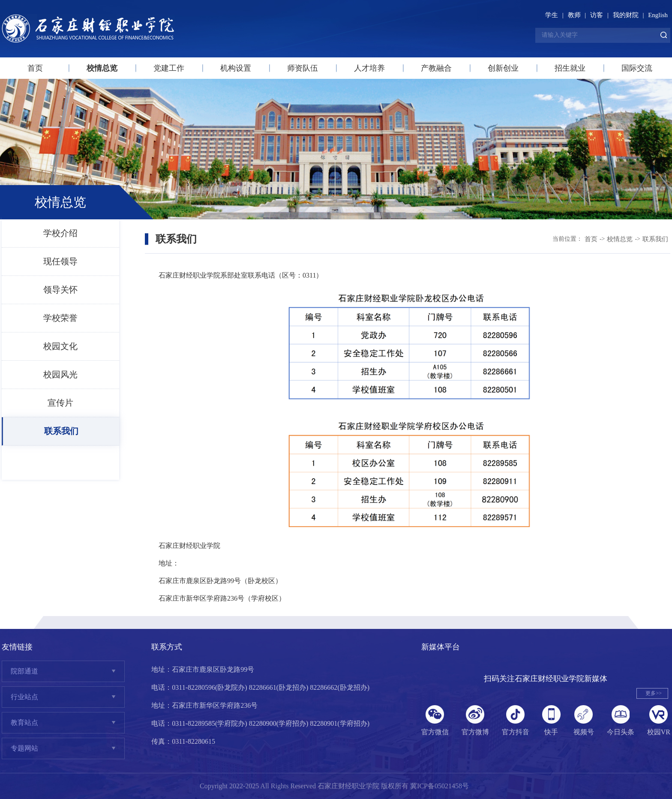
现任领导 (60, 261)
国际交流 (637, 68)
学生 (552, 15)
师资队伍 (303, 68)
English (658, 15)
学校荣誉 (60, 318)
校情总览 (102, 68)
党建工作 (169, 68)
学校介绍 (60, 233)
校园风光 (60, 374)
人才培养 (369, 68)
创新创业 (503, 68)
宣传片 (60, 403)
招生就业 (570, 68)
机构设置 (236, 68)
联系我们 (61, 431)
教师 (574, 15)
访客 (597, 15)
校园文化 (60, 346)
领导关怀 (60, 290)
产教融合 (436, 68)
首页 (35, 68)
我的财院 (626, 15)
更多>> (654, 693)
